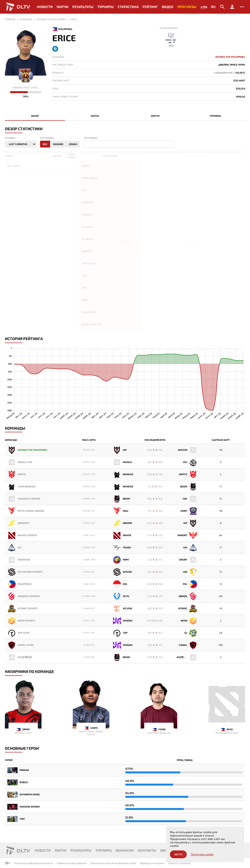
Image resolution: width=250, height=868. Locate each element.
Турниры (106, 7)
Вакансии (125, 850)
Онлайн (58, 144)
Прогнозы (187, 7)
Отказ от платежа (179, 863)
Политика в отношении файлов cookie (113, 863)
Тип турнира (47, 138)
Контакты (147, 850)
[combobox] (129, 144)
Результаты (83, 7)
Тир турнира (90, 138)
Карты (95, 116)
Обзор (35, 116)
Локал (73, 144)
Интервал (10, 138)
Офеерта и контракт (152, 863)
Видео (168, 7)
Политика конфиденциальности (34, 863)
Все (45, 144)
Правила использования (72, 863)
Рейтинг (150, 7)
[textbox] (86, 145)
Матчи (62, 7)
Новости (45, 7)
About (166, 850)
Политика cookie (202, 854)
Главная (10, 19)
